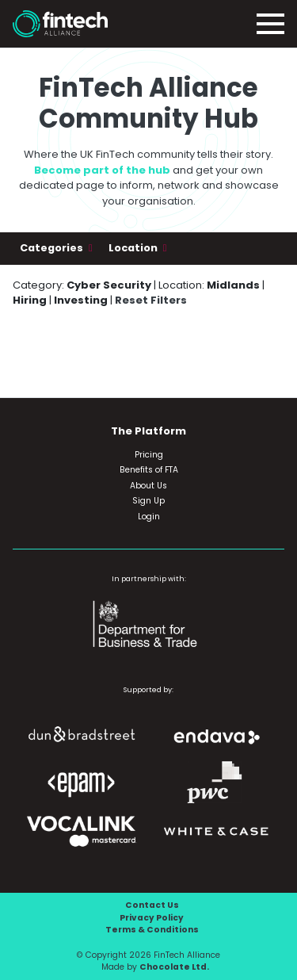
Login (149, 517)
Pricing (149, 455)
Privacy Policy (152, 918)
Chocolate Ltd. (174, 967)
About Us (148, 486)
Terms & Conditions (152, 930)
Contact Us (152, 905)
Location (134, 248)
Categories (53, 248)
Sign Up (148, 501)
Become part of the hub (102, 170)
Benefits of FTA (149, 470)
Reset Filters (151, 300)
